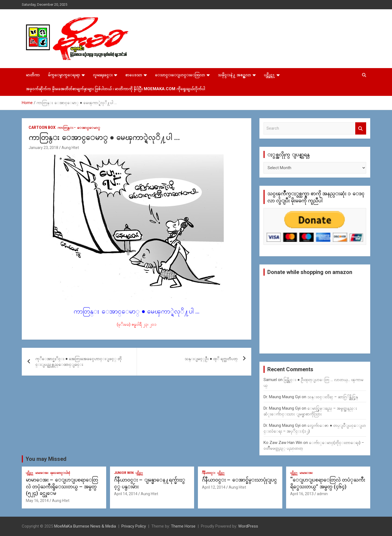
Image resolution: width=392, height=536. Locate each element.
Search (361, 128)
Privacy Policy (134, 526)
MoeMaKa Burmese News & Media (85, 526)
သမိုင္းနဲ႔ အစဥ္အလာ (234, 75)
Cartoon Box (42, 127)
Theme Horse (183, 526)
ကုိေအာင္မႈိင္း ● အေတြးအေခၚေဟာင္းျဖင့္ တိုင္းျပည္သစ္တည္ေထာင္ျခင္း (79, 362)
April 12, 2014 (214, 487)
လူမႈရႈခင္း (103, 75)
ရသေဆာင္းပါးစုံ (60, 473)
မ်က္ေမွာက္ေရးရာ (64, 75)
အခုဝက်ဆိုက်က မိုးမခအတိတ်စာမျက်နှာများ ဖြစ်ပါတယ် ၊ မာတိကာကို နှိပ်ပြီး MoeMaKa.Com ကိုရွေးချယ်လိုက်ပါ (115, 89)
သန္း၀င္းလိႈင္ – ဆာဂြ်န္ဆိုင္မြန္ (333, 397)
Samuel (270, 380)
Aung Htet (70, 148)
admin (322, 494)
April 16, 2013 (302, 494)
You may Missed (46, 459)
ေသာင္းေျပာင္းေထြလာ (180, 75)
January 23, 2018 (43, 148)
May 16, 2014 (37, 501)
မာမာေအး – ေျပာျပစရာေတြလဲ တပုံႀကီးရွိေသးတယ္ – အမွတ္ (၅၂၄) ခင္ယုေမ (62, 486)
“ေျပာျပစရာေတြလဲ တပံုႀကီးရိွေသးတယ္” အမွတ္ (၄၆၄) (328, 483)
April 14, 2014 (126, 494)
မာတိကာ (33, 75)
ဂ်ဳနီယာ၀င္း (209, 473)
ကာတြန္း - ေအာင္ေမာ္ (79, 127)
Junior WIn (124, 473)
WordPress (248, 526)
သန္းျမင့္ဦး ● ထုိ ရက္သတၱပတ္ (211, 359)
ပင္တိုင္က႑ (269, 75)
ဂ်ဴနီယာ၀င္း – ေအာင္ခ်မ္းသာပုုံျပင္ (239, 480)
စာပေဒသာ (134, 75)
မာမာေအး (42, 473)
